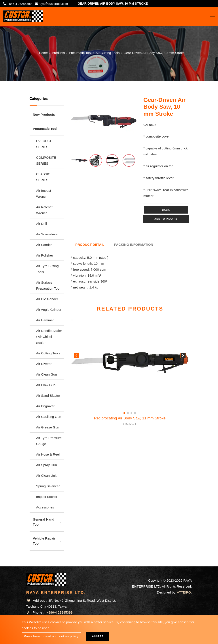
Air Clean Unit (46, 476)
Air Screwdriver (47, 234)
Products (58, 53)
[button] (183, 356)
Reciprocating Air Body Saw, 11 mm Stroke (130, 421)
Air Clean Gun (47, 374)
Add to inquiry (166, 219)
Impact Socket (47, 497)
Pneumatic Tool (80, 53)
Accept (98, 636)
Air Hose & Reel (48, 454)
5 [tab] (117, 141)
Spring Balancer (48, 486)
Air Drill (42, 224)
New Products (44, 114)
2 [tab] (97, 141)
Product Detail (90, 245)
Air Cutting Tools (107, 53)
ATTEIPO (184, 592)
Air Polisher (45, 255)
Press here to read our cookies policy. (51, 636)
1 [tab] (91, 141)
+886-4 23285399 (19, 4)
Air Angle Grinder (49, 310)
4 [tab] (110, 141)
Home (43, 53)
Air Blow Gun (46, 385)
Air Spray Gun (47, 465)
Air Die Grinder (47, 299)
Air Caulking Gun (49, 417)
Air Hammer (45, 320)
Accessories (45, 507)
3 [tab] (104, 141)
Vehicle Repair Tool (44, 541)
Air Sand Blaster (48, 396)
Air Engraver (45, 406)
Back (166, 210)
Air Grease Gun (48, 427)
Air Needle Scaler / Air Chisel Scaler (49, 337)
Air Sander (44, 245)
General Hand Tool (44, 522)
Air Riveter (44, 364)
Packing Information (134, 245)
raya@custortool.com (53, 4)
